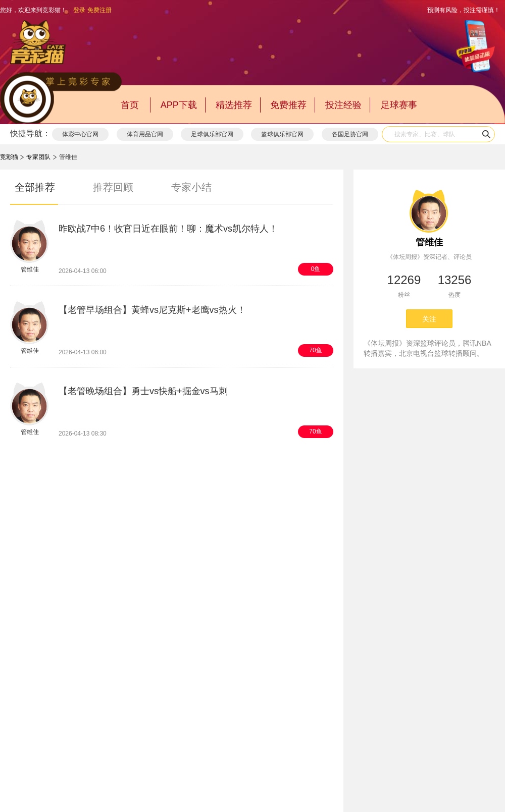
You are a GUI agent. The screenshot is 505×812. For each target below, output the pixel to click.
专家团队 (38, 157)
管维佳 (429, 242)
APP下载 (179, 105)
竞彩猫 (9, 157)
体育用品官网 (145, 134)
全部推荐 (35, 187)
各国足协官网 (350, 134)
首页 (130, 105)
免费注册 (99, 10)
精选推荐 (234, 105)
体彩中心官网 (80, 134)
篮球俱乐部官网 (282, 134)
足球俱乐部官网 (212, 134)
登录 (79, 10)
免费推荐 (288, 105)
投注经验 (343, 105)
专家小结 (191, 187)
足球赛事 (399, 105)
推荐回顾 (113, 187)
